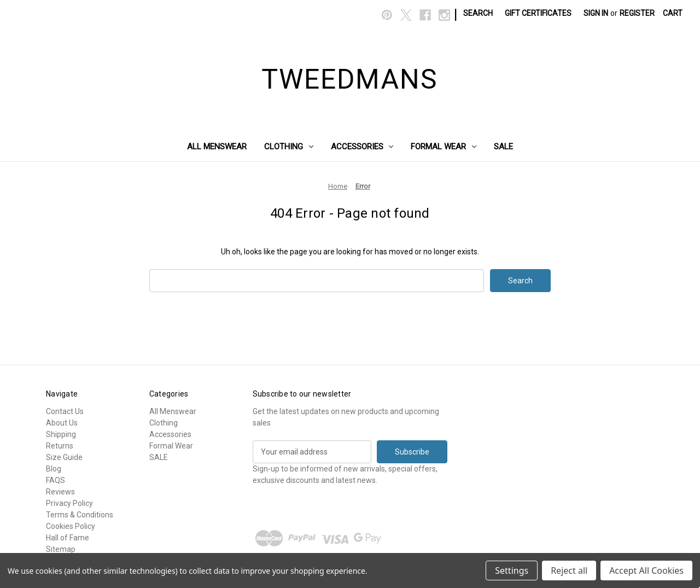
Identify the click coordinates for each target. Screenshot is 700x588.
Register (637, 13)
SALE (503, 147)
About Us (62, 423)
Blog (54, 469)
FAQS (56, 480)
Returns (60, 446)
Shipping (61, 434)
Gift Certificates (538, 13)
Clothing (289, 147)
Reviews (60, 492)
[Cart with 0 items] (673, 13)
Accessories (362, 147)
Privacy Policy (69, 503)
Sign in (596, 13)
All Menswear (217, 147)
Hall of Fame (68, 538)
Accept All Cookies (646, 570)
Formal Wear (444, 147)
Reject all (569, 570)
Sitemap (61, 549)
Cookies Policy (71, 526)
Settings (512, 570)
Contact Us (65, 411)
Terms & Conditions (80, 515)
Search (478, 13)
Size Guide (64, 457)
